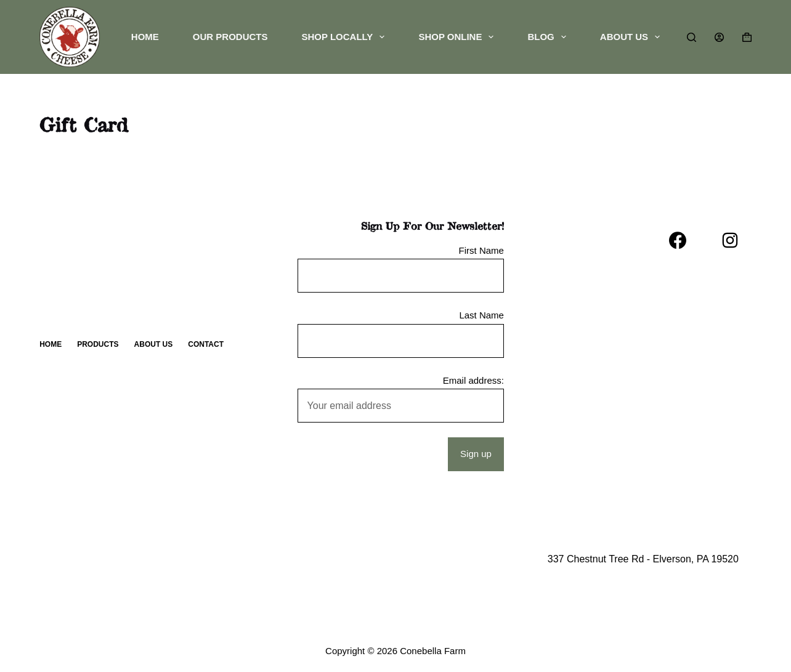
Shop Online (458, 37)
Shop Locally (346, 37)
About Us (632, 37)
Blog (549, 37)
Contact (206, 344)
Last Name (481, 315)
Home (145, 37)
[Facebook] (678, 240)
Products (98, 344)
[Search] (692, 37)
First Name (481, 250)
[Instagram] (730, 240)
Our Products (230, 37)
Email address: (473, 380)
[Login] (719, 37)
